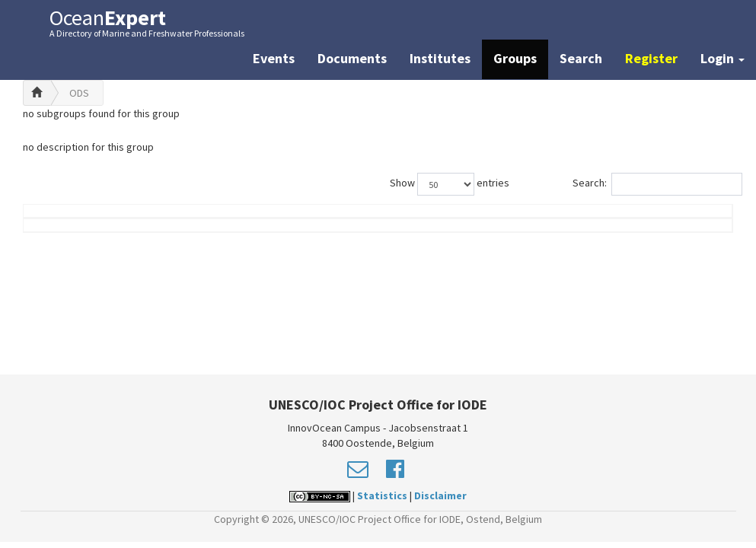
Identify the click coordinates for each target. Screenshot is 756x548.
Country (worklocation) (670, 226)
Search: (653, 184)
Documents (352, 58)
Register (651, 58)
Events (274, 58)
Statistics (382, 495)
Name (80, 234)
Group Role (555, 234)
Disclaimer (440, 495)
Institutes (440, 58)
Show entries (450, 184)
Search (581, 58)
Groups (515, 58)
